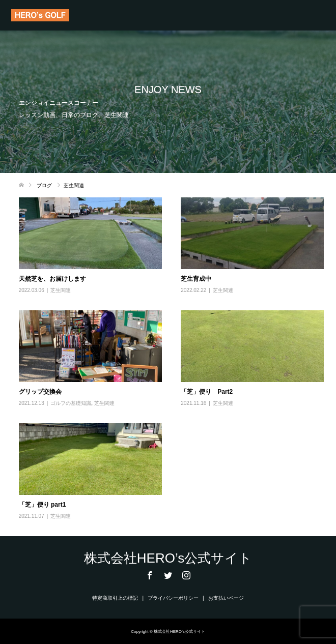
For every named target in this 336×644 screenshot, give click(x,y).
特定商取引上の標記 (115, 598)
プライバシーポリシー (173, 598)
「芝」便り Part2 (207, 392)
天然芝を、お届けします (52, 279)
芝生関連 (61, 290)
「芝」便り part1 (43, 505)
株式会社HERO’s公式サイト (168, 558)
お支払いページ (226, 598)
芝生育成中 (196, 279)
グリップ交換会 (40, 392)
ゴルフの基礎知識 (71, 403)
